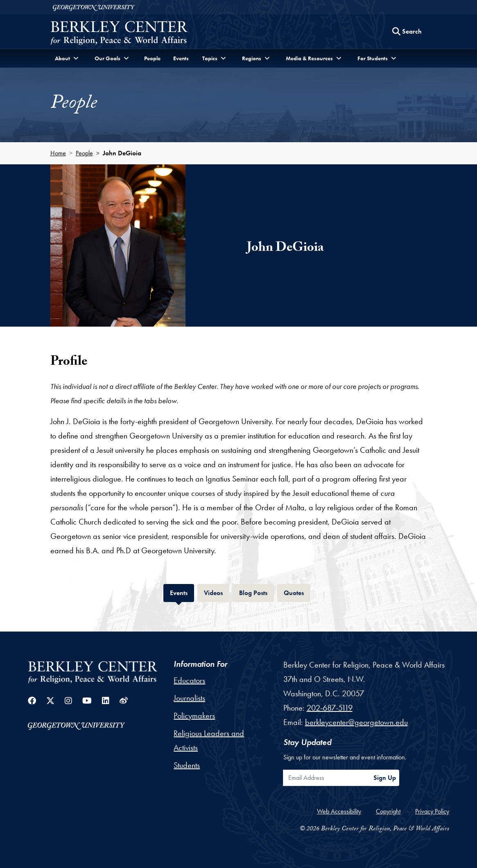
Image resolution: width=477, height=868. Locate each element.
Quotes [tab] (297, 592)
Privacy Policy (432, 811)
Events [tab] (182, 592)
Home (58, 153)
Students (187, 765)
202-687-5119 (330, 708)
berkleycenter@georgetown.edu (356, 722)
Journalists (189, 698)
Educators (189, 680)
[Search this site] (407, 32)
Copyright (388, 811)
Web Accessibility (339, 811)
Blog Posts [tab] (257, 592)
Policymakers (194, 716)
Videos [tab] (217, 592)
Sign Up (385, 778)
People (152, 58)
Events (181, 58)
